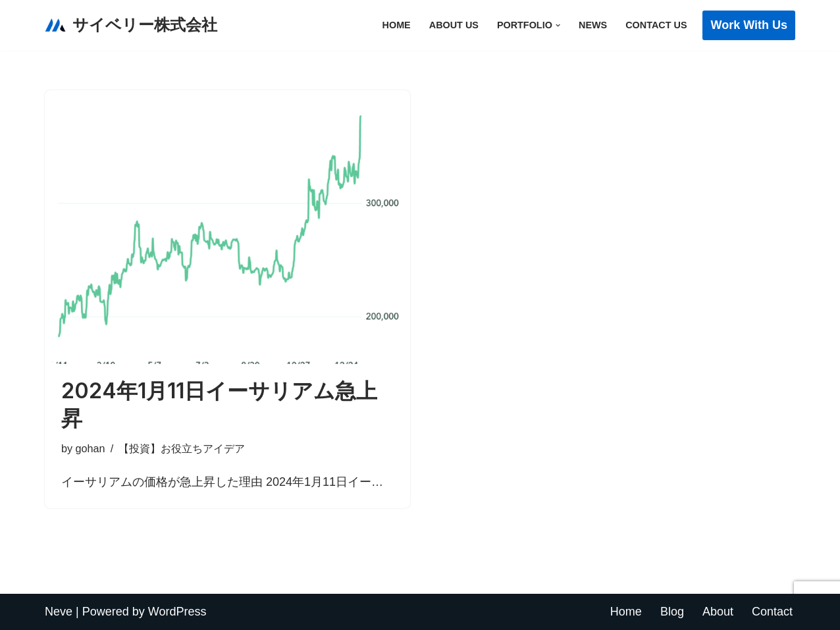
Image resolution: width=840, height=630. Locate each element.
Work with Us (749, 25)
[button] (558, 25)
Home (397, 25)
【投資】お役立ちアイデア (182, 448)
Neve (59, 612)
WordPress (177, 612)
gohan (91, 448)
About (718, 612)
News (593, 25)
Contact (772, 612)
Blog (672, 612)
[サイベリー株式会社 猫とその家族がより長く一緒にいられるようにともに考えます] (131, 25)
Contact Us (656, 25)
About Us (454, 25)
